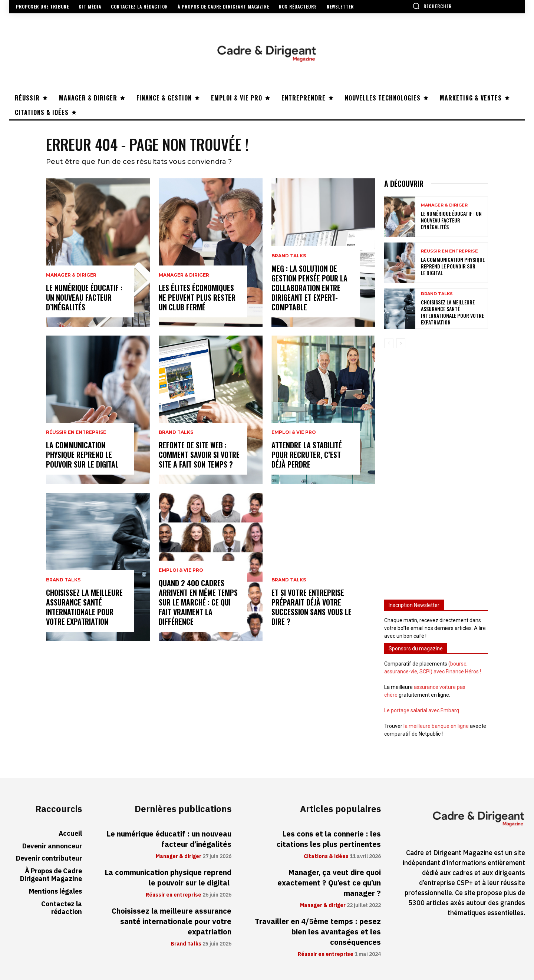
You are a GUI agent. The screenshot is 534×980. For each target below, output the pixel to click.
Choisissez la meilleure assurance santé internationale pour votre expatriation (84, 607)
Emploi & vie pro (181, 570)
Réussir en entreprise (76, 432)
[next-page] (401, 343)
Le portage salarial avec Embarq (422, 710)
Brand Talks (63, 580)
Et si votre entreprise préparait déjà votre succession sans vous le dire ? (311, 607)
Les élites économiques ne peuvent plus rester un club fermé (197, 297)
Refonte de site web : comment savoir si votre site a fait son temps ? (199, 455)
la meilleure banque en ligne (436, 726)
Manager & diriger (71, 275)
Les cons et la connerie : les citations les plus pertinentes (329, 839)
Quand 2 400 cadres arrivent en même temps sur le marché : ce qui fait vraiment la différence (198, 602)
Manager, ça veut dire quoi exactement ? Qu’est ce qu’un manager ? (329, 883)
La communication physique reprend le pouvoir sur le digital (83, 455)
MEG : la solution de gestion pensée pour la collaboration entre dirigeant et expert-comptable (309, 288)
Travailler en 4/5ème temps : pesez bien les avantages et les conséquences (318, 932)
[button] (432, 6)
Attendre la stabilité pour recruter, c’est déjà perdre (307, 455)
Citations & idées (326, 857)
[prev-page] (389, 343)
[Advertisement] (436, 471)
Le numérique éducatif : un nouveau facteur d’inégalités (84, 297)
